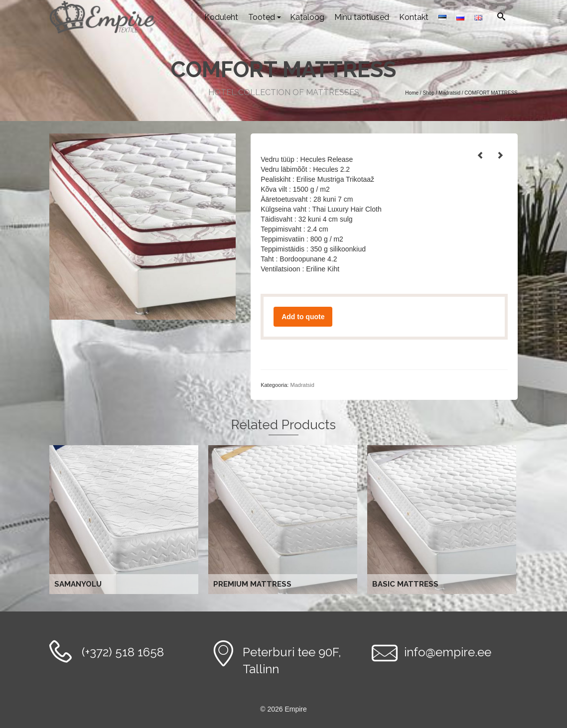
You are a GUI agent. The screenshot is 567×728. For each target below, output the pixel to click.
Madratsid (302, 385)
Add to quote (303, 317)
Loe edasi (125, 520)
